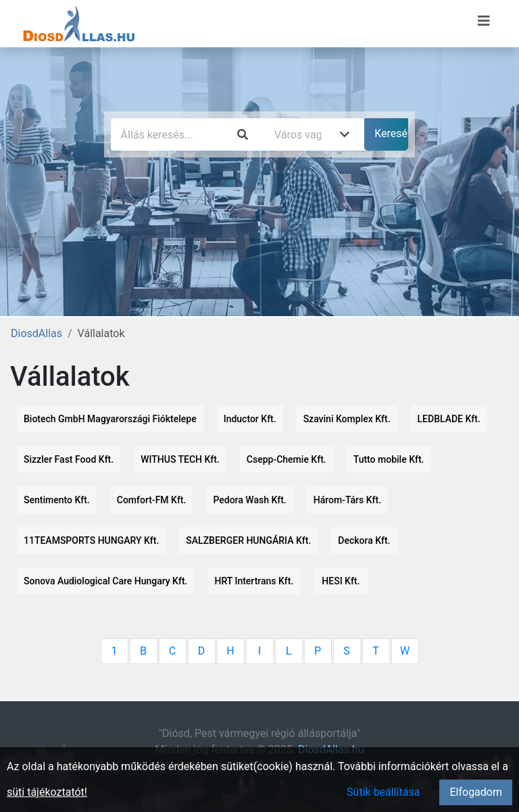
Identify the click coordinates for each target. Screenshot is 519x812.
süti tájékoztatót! (47, 792)
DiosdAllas (36, 333)
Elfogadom (476, 792)
